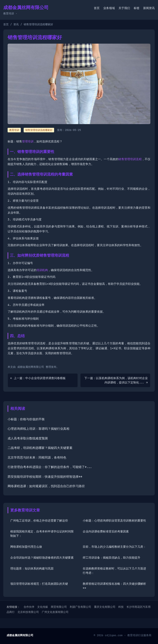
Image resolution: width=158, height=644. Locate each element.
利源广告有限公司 (80, 607)
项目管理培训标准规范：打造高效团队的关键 (39, 584)
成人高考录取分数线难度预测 (28, 438)
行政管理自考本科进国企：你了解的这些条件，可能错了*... (50, 467)
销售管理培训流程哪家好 (39, 130)
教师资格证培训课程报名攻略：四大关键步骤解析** (114, 586)
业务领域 (109, 8)
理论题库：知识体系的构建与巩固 (32, 568)
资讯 (16, 24)
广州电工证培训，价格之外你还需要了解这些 (39, 521)
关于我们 (124, 8)
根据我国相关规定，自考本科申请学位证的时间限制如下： (42, 534)
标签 (137, 8)
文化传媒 (43, 607)
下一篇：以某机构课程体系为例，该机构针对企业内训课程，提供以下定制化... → (116, 380)
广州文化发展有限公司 (55, 612)
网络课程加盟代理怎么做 (26, 547)
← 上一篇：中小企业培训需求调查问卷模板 (38, 378)
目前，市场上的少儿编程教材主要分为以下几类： (114, 547)
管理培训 (28, 141)
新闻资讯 (149, 8)
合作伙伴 (29, 607)
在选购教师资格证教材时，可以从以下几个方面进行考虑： (114, 571)
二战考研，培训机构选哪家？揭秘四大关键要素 (40, 448)
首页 (97, 8)
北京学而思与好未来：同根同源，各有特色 (37, 458)
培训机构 (42, 270)
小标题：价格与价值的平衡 (26, 419)
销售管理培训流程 (130, 159)
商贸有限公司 (59, 607)
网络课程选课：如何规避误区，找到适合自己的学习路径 (46, 486)
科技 (121, 607)
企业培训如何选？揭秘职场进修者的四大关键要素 (42, 558)
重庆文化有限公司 (105, 607)
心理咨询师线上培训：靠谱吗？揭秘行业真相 (38, 429)
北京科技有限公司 (28, 612)
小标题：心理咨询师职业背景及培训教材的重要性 (114, 521)
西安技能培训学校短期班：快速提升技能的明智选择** (45, 477)
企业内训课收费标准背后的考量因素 (106, 531)
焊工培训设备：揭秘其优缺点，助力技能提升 (112, 558)
